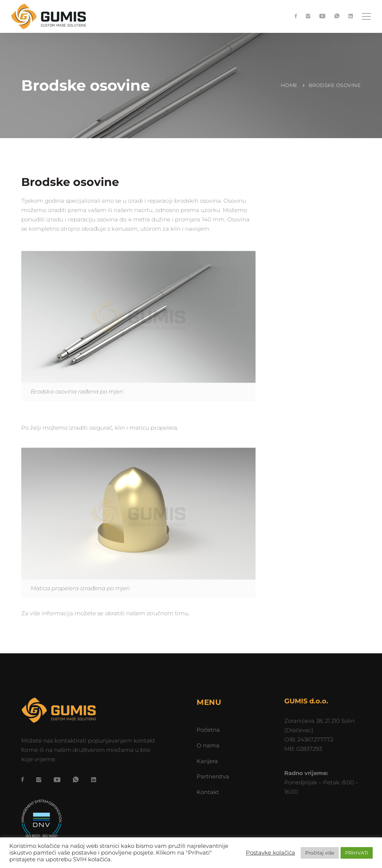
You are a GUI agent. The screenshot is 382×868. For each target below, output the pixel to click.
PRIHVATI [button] (357, 853)
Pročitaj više (320, 853)
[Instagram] (308, 17)
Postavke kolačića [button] (270, 853)
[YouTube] (322, 17)
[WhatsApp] (337, 17)
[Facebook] (296, 17)
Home (289, 85)
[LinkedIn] (351, 17)
